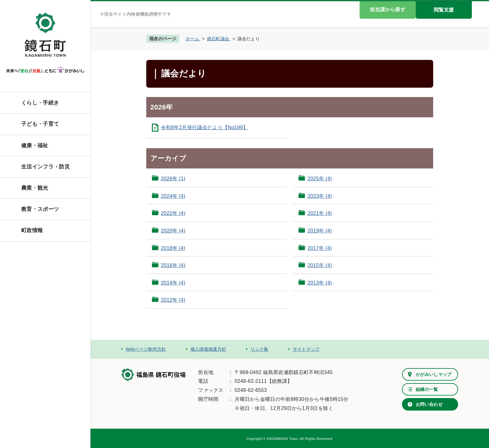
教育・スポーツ (40, 209)
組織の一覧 (427, 389)
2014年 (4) (173, 283)
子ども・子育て (40, 124)
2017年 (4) (320, 248)
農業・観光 (35, 188)
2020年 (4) (173, 231)
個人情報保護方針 (208, 349)
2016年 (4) (173, 265)
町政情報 (32, 230)
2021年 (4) (320, 213)
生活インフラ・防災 (46, 167)
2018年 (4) (173, 248)
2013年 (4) (320, 283)
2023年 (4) (320, 196)
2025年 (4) (320, 179)
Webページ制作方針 (146, 349)
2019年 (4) (320, 231)
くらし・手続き (40, 103)
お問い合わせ (429, 404)
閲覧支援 (444, 10)
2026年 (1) (173, 179)
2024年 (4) (173, 196)
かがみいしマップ (434, 374)
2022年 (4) (173, 213)
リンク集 (259, 349)
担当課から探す (388, 10)
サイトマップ (306, 349)
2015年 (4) (320, 265)
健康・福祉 (35, 146)
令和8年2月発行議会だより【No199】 (204, 127)
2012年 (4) (173, 300)
